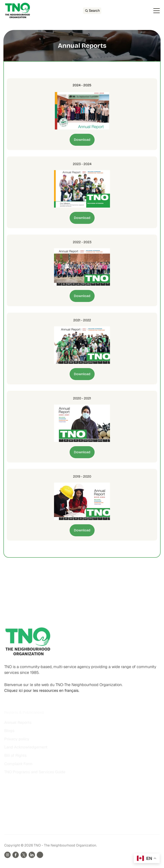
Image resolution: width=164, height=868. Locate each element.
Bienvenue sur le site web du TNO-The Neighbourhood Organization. (63, 689)
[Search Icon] (92, 11)
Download (82, 140)
